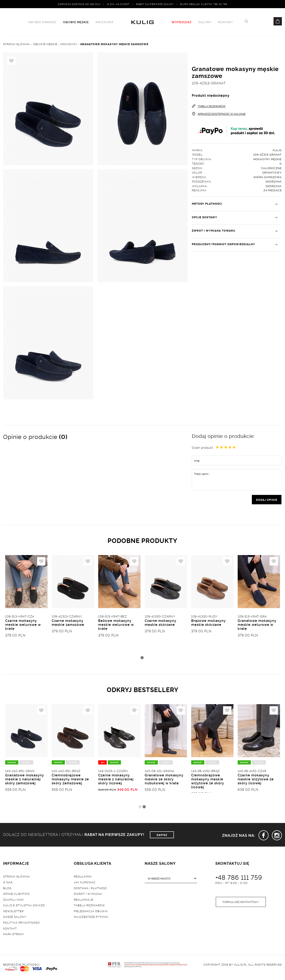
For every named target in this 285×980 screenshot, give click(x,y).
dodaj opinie (267, 500)
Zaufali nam (13, 901)
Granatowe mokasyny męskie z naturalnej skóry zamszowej (25, 780)
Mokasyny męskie (267, 159)
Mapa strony (14, 935)
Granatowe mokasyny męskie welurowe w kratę (257, 625)
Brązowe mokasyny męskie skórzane (208, 623)
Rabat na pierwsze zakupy (155, 4)
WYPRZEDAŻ (182, 22)
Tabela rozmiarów (89, 906)
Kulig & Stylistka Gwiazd (24, 906)
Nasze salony (15, 918)
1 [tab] (142, 659)
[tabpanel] (26, 605)
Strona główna (17, 877)
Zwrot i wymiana (88, 895)
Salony (205, 22)
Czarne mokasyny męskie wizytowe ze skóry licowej (256, 780)
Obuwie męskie (76, 22)
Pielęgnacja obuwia (91, 912)
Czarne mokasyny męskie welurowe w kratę (23, 625)
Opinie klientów (17, 895)
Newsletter (13, 912)
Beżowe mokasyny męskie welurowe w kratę (116, 625)
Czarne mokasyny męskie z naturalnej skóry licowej (116, 780)
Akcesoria (104, 22)
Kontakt (226, 22)
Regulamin (83, 877)
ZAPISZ (162, 836)
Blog (7, 889)
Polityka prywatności (22, 924)
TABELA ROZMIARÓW (209, 106)
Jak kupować (85, 883)
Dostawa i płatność (90, 889)
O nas (8, 883)
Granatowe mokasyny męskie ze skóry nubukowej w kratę (164, 780)
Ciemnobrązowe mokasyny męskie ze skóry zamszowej (70, 780)
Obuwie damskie (42, 22)
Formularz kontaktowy (241, 903)
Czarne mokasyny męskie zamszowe (68, 623)
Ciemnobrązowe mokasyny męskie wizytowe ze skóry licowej (208, 782)
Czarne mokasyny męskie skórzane (161, 623)
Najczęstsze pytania (91, 918)
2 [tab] (144, 808)
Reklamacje (84, 901)
